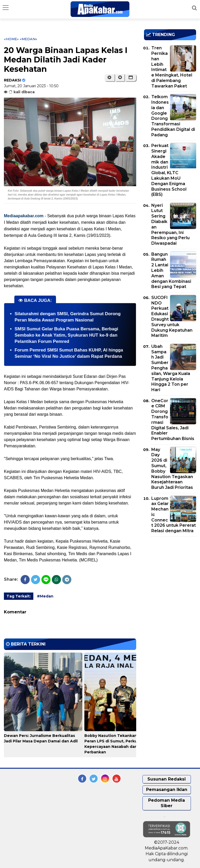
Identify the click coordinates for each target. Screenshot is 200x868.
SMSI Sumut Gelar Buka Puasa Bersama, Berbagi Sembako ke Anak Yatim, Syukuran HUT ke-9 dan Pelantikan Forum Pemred (66, 335)
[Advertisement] (172, 571)
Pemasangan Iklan (167, 790)
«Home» (11, 39)
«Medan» (29, 39)
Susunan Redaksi (167, 779)
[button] (131, 78)
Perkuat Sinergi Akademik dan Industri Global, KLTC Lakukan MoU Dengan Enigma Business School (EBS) (169, 170)
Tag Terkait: (19, 596)
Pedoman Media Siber (167, 803)
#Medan (45, 596)
